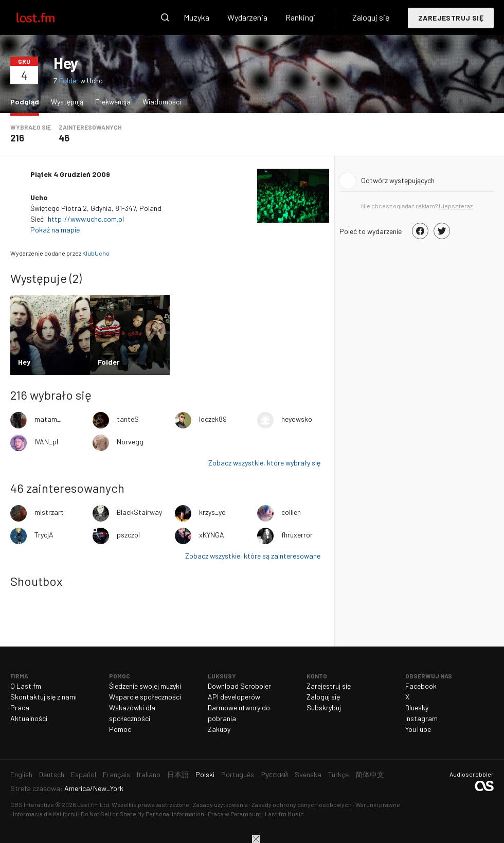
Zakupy (219, 729)
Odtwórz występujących (398, 180)
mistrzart (49, 512)
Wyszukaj (165, 17)
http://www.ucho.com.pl (86, 219)
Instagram (421, 718)
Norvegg (130, 442)
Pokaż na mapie (56, 230)
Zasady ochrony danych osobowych (302, 804)
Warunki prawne (378, 804)
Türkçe (338, 774)
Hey (66, 63)
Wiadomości (162, 102)
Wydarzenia (247, 17)
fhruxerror (297, 535)
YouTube (418, 729)
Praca (20, 707)
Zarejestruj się (451, 18)
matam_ (48, 419)
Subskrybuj (324, 707)
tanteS (128, 419)
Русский (274, 774)
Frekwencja (113, 102)
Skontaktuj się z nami (43, 697)
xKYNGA (212, 535)
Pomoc (120, 729)
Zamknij (256, 839)
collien (291, 512)
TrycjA (44, 535)
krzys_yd (212, 512)
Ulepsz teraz (456, 206)
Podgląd (27, 101)
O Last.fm (26, 686)
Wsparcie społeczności (145, 697)
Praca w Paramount (235, 814)
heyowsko (297, 419)
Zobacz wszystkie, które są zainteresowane (253, 556)
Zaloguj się (371, 17)
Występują (67, 102)
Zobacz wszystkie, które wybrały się (264, 463)
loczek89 (213, 419)
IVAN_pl (46, 442)
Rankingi (300, 17)
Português (238, 774)
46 (64, 138)
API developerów (234, 697)
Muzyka (196, 17)
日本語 (178, 774)
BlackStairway (139, 512)
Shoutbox (36, 581)
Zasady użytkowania (220, 804)
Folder (69, 80)
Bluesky (417, 707)
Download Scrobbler (239, 686)
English (21, 774)
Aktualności (29, 718)
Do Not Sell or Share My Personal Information (142, 814)
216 (17, 138)
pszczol (128, 535)
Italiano (149, 774)
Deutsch (52, 774)
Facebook (421, 686)
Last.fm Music (284, 814)
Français (116, 774)
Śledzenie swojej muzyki (145, 686)
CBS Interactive (32, 804)
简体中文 (370, 774)
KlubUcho (96, 253)
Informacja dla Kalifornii (45, 814)
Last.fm (47, 17)
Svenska (308, 774)
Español (84, 774)
